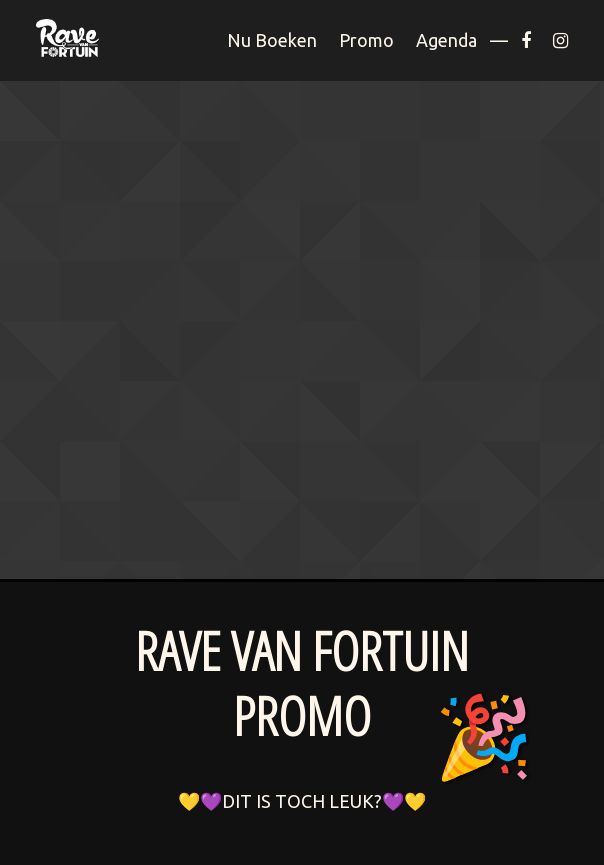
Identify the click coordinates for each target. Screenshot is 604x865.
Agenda (446, 40)
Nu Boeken (272, 40)
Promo (366, 40)
